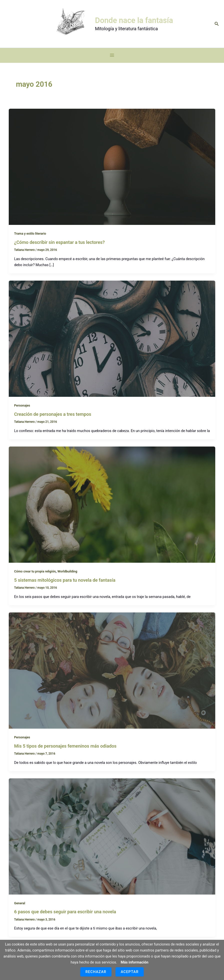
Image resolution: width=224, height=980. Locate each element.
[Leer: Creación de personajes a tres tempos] (112, 344)
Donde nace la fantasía (137, 23)
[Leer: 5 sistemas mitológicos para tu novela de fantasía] (112, 509)
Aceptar (130, 972)
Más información (135, 962)
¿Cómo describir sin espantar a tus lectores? (59, 247)
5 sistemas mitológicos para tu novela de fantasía (65, 585)
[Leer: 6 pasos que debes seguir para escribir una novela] (112, 841)
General (19, 908)
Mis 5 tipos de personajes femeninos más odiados (65, 751)
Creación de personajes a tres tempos (53, 419)
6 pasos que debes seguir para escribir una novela (65, 917)
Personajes (22, 411)
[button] (217, 26)
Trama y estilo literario (30, 239)
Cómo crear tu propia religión (35, 576)
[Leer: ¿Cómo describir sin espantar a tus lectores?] (112, 172)
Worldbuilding (67, 576)
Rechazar (96, 972)
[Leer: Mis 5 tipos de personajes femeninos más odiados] (112, 675)
